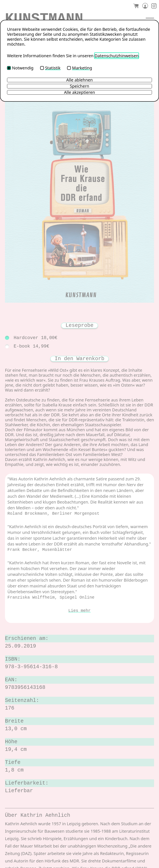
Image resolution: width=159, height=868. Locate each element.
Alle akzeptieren (79, 92)
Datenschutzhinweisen (117, 56)
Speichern (79, 86)
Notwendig (20, 68)
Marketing (80, 68)
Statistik (50, 68)
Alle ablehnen (79, 80)
